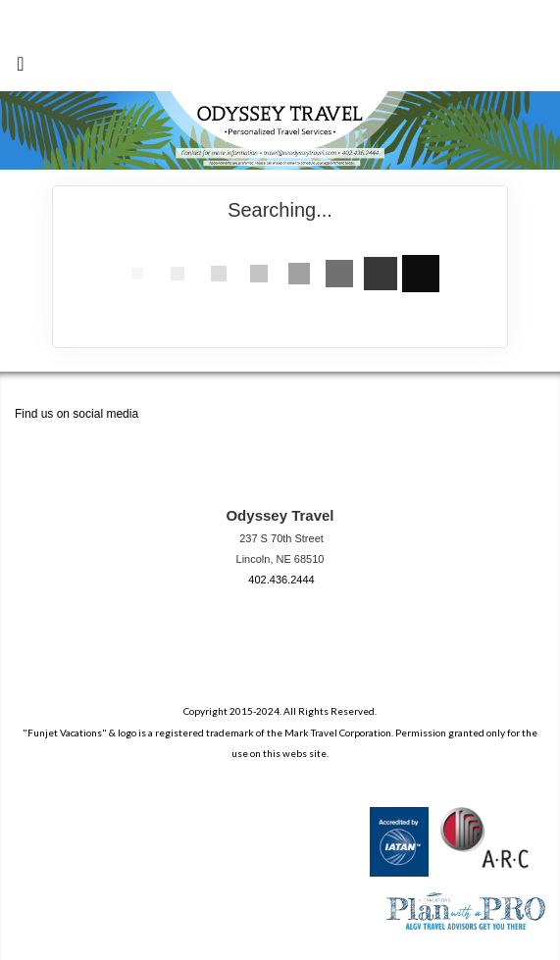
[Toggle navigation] (21, 68)
